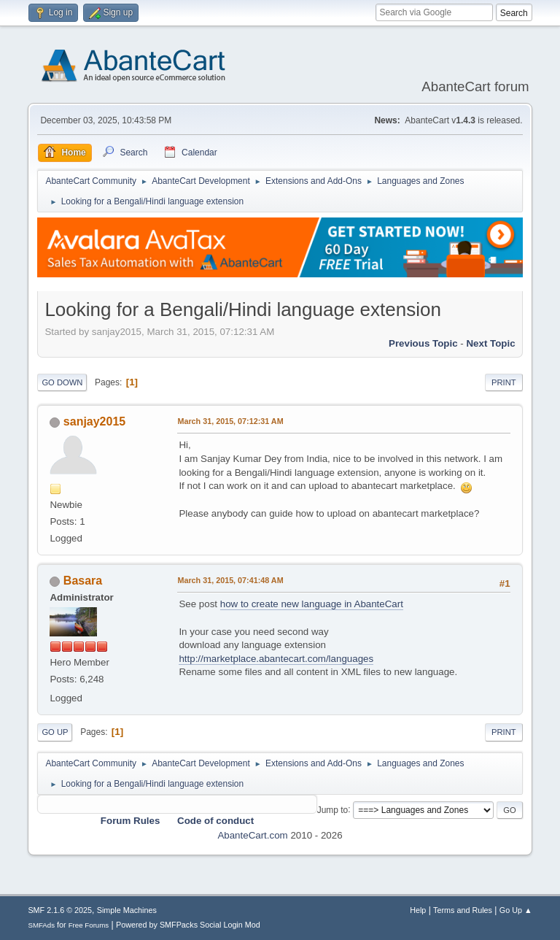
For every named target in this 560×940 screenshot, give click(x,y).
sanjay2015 (94, 421)
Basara (83, 581)
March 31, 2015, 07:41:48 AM (230, 580)
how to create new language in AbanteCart (312, 604)
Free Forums (89, 925)
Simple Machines (127, 910)
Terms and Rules (463, 910)
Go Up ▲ (516, 910)
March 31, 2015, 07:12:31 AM (230, 421)
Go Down (62, 382)
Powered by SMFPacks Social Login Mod (188, 925)
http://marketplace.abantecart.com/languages (276, 659)
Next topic (490, 343)
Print (504, 382)
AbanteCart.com (252, 835)
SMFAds (41, 925)
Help (418, 910)
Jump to (333, 809)
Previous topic (423, 343)
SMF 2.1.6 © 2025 (60, 910)
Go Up (55, 732)
